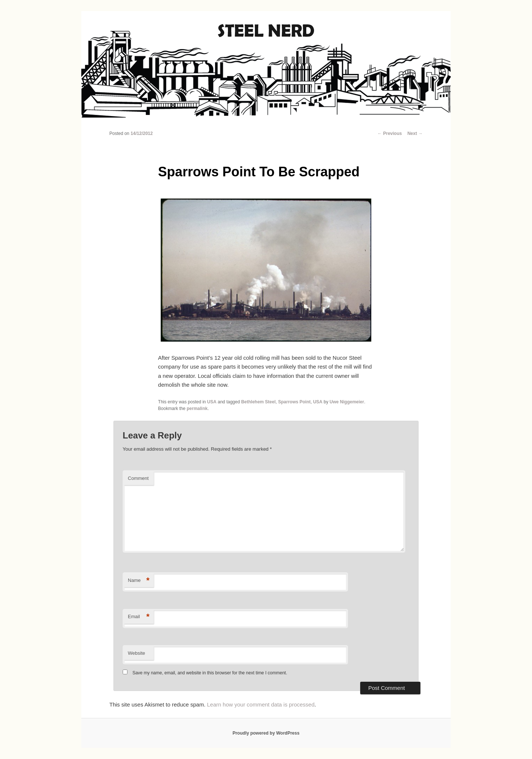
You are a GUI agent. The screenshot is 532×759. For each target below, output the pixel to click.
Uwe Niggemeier (347, 402)
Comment (138, 478)
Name (139, 581)
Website (137, 653)
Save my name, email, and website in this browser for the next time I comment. (210, 673)
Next (415, 133)
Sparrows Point (294, 402)
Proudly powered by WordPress (266, 733)
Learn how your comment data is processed (261, 704)
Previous (390, 133)
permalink (197, 409)
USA (212, 402)
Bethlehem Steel (258, 402)
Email (139, 617)
